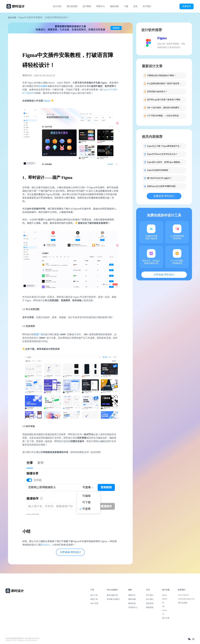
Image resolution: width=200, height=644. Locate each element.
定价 (135, 6)
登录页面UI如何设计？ (157, 92)
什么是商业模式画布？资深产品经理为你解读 (165, 84)
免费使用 (187, 6)
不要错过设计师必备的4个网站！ (162, 76)
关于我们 (147, 6)
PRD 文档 (94, 603)
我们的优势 (72, 6)
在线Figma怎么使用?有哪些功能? (161, 186)
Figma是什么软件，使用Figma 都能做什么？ (165, 162)
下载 (126, 6)
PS (163, 603)
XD (163, 606)
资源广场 (38, 334)
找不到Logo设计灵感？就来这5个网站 (164, 100)
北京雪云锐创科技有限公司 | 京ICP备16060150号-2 (23, 638)
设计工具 (94, 595)
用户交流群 (183, 603)
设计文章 (12, 18)
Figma (47, 101)
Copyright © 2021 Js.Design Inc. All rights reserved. (21, 640)
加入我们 (150, 599)
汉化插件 (43, 86)
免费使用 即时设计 (164, 196)
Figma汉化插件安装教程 (158, 170)
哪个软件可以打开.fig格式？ (159, 178)
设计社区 (57, 6)
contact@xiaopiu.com (186, 599)
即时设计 (45, 545)
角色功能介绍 (112, 595)
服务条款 (132, 603)
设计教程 (87, 6)
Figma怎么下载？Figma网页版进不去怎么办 (165, 146)
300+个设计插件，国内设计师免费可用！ (165, 108)
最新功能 (114, 6)
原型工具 (94, 599)
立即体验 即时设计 (70, 552)
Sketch (165, 599)
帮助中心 (101, 6)
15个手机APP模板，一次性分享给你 (163, 116)
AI (163, 614)
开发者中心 (133, 607)
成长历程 (150, 603)
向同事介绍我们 (113, 599)
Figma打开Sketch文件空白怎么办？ (162, 154)
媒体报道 (150, 607)
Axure (164, 610)
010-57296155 (183, 595)
